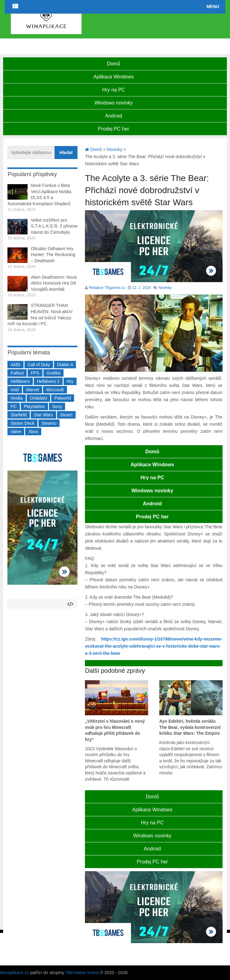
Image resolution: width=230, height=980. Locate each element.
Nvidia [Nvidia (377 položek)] (17, 398)
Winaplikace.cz (14, 973)
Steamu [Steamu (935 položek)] (49, 423)
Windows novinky (114, 103)
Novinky (165, 288)
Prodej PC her (114, 129)
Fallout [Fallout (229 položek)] (17, 373)
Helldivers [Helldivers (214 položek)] (20, 381)
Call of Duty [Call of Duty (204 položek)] (39, 365)
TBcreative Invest (82, 973)
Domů (114, 64)
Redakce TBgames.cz (107, 288)
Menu (213, 7)
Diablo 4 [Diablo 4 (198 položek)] (65, 365)
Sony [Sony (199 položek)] (57, 406)
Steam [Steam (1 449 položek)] (66, 415)
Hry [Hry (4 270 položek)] (70, 381)
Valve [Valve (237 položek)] (16, 432)
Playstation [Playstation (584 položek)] (34, 406)
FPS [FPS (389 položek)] (35, 373)
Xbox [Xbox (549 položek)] (33, 432)
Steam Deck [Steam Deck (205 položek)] (22, 423)
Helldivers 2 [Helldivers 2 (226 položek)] (48, 381)
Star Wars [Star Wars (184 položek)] (43, 415)
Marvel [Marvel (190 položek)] (33, 390)
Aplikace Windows (114, 77)
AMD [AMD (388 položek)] (15, 365)
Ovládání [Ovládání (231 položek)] (38, 398)
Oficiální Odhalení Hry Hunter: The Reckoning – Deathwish (53, 255)
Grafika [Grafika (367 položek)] (53, 373)
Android (114, 116)
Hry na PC (114, 90)
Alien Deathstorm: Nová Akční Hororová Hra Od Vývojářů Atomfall (54, 283)
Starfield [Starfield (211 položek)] (18, 415)
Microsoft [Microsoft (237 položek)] (55, 390)
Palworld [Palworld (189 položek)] (63, 398)
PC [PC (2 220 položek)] (13, 406)
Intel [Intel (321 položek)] (15, 390)
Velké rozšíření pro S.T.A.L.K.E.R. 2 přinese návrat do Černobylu (54, 226)
